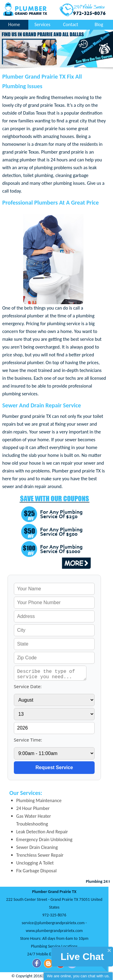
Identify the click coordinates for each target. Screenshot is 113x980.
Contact (71, 24)
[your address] (54, 616)
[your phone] (54, 603)
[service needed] (50, 673)
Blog (99, 24)
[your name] (54, 589)
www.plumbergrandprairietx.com (54, 931)
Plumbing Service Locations (54, 946)
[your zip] (54, 658)
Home (14, 24)
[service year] (54, 728)
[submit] (54, 768)
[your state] (54, 644)
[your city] (54, 630)
